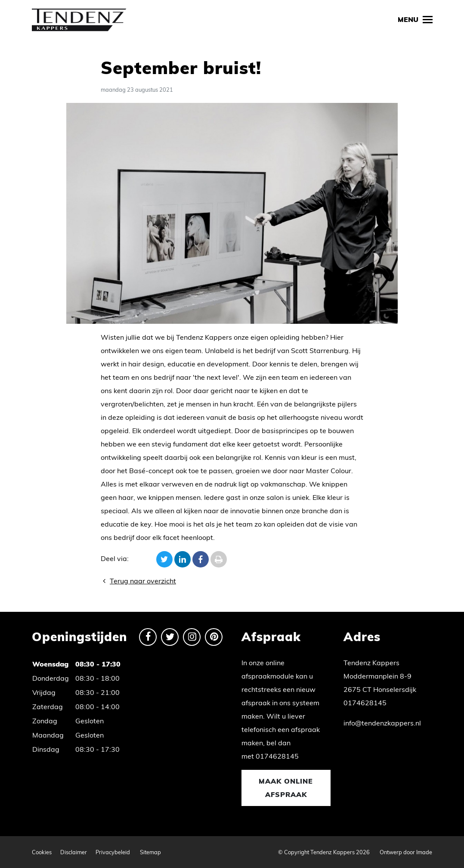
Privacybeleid (113, 852)
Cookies (42, 852)
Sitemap (150, 852)
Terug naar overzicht (138, 581)
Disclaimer (74, 852)
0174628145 (277, 756)
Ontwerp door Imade (406, 852)
